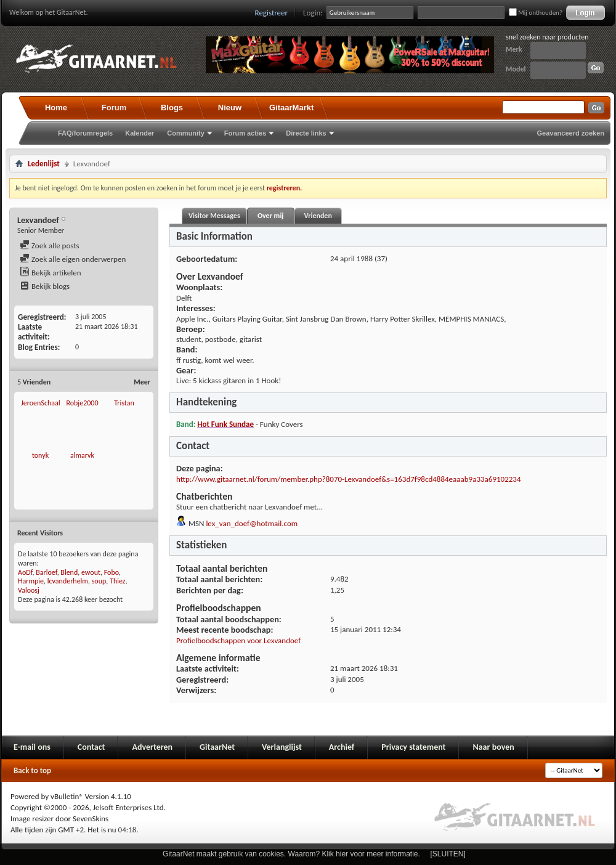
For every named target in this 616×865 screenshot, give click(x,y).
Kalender (140, 133)
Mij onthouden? (536, 13)
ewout (91, 572)
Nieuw (230, 108)
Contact (91, 747)
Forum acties (245, 133)
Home (56, 108)
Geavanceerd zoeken (571, 133)
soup (99, 581)
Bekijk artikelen (51, 273)
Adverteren (152, 747)
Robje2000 (82, 403)
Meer (142, 382)
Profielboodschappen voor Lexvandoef (238, 640)
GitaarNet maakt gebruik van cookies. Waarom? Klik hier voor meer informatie (290, 854)
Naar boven (493, 747)
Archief (342, 747)
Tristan (124, 403)
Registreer (272, 13)
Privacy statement (413, 747)
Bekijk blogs (45, 286)
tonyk (40, 455)
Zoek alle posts (50, 246)
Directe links (306, 133)
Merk (514, 49)
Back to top (32, 770)
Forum (114, 108)
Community (186, 133)
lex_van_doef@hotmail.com (252, 523)
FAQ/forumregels (85, 133)
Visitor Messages (214, 216)
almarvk (82, 455)
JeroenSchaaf (41, 403)
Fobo (111, 572)
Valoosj (29, 590)
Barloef (46, 572)
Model (516, 69)
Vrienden (318, 216)
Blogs (172, 108)
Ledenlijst (44, 164)
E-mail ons (32, 747)
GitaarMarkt (291, 108)
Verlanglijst (282, 747)
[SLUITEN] (448, 854)
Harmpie (31, 581)
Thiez (118, 581)
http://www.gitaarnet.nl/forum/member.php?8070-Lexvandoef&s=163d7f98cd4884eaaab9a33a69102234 (349, 479)
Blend (69, 572)
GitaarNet (217, 747)
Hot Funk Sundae (225, 424)
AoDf (25, 572)
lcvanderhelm (68, 581)
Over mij (270, 216)
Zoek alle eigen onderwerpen (73, 259)
